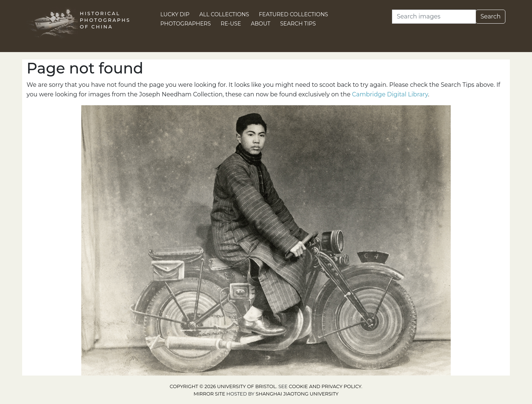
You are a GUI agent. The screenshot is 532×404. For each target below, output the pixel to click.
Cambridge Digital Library (390, 94)
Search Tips (298, 24)
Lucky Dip (175, 14)
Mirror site (209, 394)
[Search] (434, 17)
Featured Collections (294, 14)
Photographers (186, 24)
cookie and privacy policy (325, 386)
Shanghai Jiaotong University (297, 394)
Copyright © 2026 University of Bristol (223, 386)
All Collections (224, 14)
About (261, 24)
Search (490, 16)
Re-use (231, 24)
